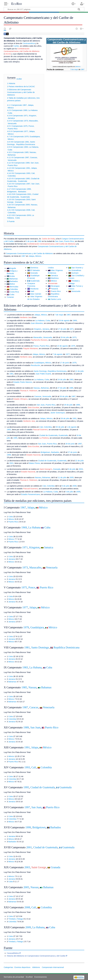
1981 (11, 374)
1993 (9, 429)
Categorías (8, 967)
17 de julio (62, 329)
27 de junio (72, 452)
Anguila (13, 268)
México (38, 256)
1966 (39, 241)
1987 (73, 396)
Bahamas (14, 279)
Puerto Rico (69, 241)
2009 (78, 492)
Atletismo (36, 967)
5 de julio (69, 492)
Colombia (14, 289)
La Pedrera (44, 438)
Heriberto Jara (26, 317)
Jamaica (54, 275)
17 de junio (64, 363)
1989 (78, 405)
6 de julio (72, 469)
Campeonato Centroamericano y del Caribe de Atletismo (29, 253)
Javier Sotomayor (58, 413)
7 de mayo (59, 315)
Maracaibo (38, 337)
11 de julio (62, 477)
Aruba (12, 276)
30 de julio (60, 427)
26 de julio (64, 396)
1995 (15, 438)
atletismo (78, 67)
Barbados (14, 281)
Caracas (38, 396)
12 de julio (79, 371)
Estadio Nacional (33, 455)
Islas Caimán (36, 294)
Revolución (35, 365)
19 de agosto (64, 320)
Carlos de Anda (48, 239)
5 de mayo (74, 69)
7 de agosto (58, 354)
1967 (83, 69)
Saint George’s (46, 469)
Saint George (39, 867)
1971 (72, 329)
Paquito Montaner (30, 348)
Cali (41, 427)
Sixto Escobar (33, 407)
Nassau (37, 388)
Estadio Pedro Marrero (23, 382)
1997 (80, 444)
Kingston (38, 329)
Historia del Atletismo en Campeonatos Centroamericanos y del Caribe (36, 956)
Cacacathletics (13, 953)
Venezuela (76, 291)
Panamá (54, 289)
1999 (9, 455)
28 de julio (65, 418)
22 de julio (79, 461)
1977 (68, 354)
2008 (75, 486)
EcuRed (17, 4)
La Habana (40, 320)
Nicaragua (55, 286)
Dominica (34, 268)
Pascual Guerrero (40, 429)
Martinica (55, 278)
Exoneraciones (41, 977)
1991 (75, 418)
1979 (74, 363)
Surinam (75, 273)
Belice (12, 284)
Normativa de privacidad (14, 977)
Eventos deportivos (22, 967)
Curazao (10, 297)
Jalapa (31, 256)
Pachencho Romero (39, 340)
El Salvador (35, 270)
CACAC (8, 54)
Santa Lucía (56, 299)
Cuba (12, 294)
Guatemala (35, 281)
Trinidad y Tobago (16, 919)
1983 (71, 379)
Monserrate (53, 283)
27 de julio (62, 388)
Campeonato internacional (53, 967)
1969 (75, 320)
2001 (11, 463)
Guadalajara (39, 363)
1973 (74, 337)
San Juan (59, 241)
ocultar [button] (19, 79)
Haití (32, 291)
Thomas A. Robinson (29, 391)
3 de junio (30, 241)
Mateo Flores (34, 463)
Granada (34, 273)
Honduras (34, 289)
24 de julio (62, 379)
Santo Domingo (40, 371)
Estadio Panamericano (31, 494)
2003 (81, 469)
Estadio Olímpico (20, 399)
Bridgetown (45, 452)
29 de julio (65, 337)
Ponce (36, 346)
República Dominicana (57, 371)
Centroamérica (29, 43)
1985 (71, 388)
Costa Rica (14, 292)
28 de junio (70, 444)
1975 (73, 346)
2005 (72, 477)
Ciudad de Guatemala (48, 435)
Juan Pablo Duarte (43, 374)
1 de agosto (72, 427)
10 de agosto (63, 346)
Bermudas (14, 287)
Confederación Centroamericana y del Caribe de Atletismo (51, 244)
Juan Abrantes (37, 323)
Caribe (16, 46)
